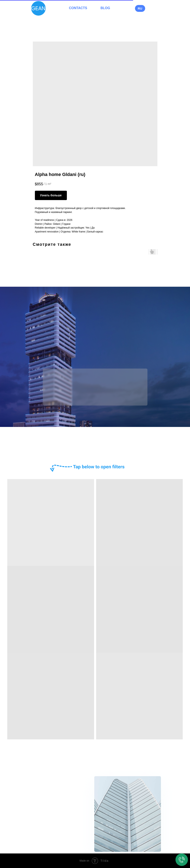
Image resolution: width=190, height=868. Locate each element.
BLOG (105, 8)
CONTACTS (78, 8)
